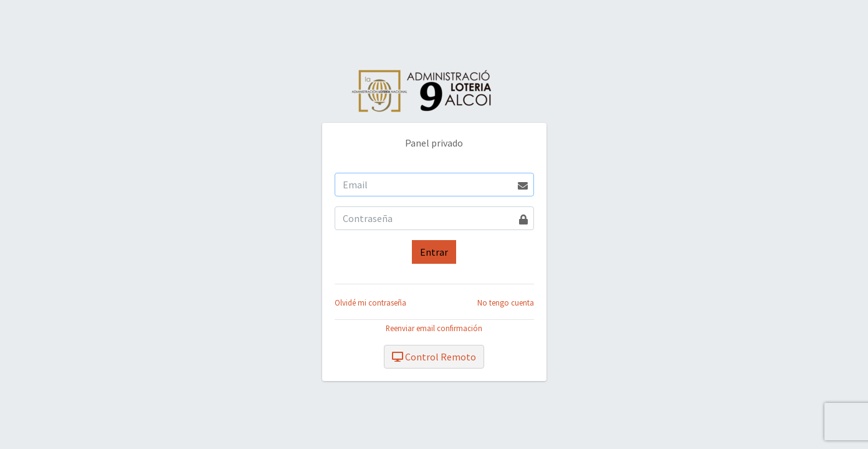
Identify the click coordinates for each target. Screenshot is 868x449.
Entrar (434, 252)
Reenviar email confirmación (434, 328)
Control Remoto (434, 357)
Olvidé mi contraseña (370, 302)
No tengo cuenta (506, 302)
